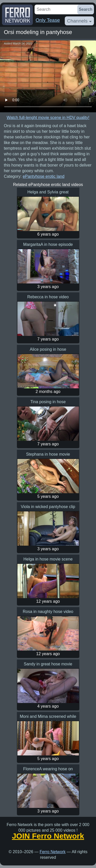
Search (86, 9)
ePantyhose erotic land (44, 176)
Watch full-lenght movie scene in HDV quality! (48, 118)
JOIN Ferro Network (48, 836)
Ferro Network (53, 852)
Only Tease (48, 20)
